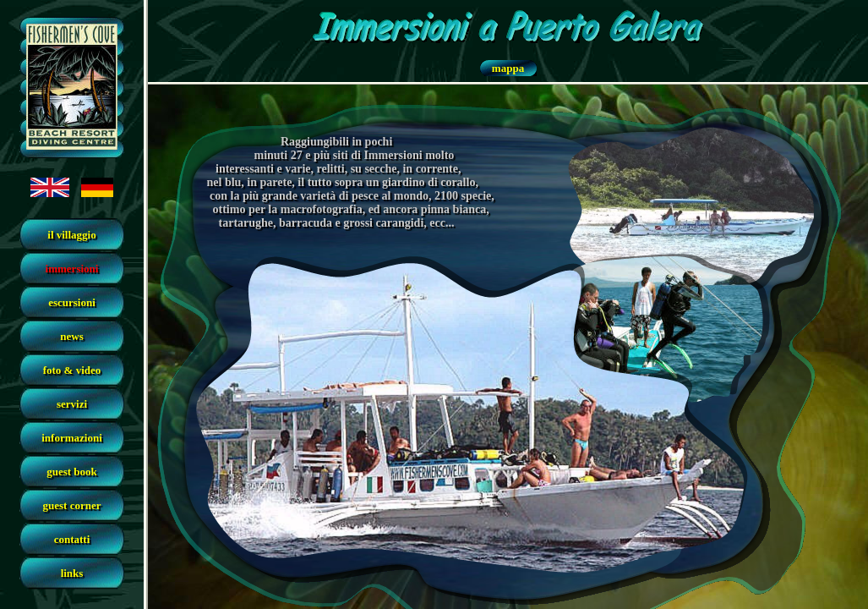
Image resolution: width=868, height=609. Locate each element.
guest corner (72, 505)
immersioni (72, 269)
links (72, 573)
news (71, 336)
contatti (72, 539)
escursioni (72, 302)
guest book (72, 472)
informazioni (72, 438)
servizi (72, 404)
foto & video (72, 370)
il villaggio (71, 235)
